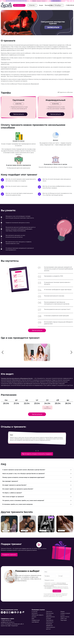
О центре (35, 612)
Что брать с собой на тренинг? (12, 493)
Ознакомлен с (56, 585)
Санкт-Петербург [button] (56, 5)
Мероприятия (50, 617)
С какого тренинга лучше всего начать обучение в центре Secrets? (24, 470)
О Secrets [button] (32, 5)
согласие (49, 587)
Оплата (34, 617)
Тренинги (49, 612)
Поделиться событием (65, 92)
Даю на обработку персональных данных (56, 587)
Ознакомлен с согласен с (55, 583)
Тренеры (49, 615)
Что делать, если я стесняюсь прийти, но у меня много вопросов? (23, 500)
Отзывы (49, 619)
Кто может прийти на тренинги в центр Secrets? (18, 489)
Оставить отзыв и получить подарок (37, 454)
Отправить (57, 591)
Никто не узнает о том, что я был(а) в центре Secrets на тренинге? (24, 474)
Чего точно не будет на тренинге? (13, 497)
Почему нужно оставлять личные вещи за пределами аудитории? (23, 477)
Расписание (48, 5)
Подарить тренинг (9, 555)
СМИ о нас (64, 619)
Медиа (62, 612)
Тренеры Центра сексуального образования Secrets (17, 378)
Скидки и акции (65, 613)
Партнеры (64, 620)
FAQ (33, 619)
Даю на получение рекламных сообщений (56, 588)
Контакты (35, 613)
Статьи (62, 615)
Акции (41, 5)
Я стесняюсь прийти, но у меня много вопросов (17, 504)
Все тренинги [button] (19, 5)
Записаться (18, 114)
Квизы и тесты (65, 617)
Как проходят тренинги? (10, 481)
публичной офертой (61, 583)
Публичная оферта (37, 615)
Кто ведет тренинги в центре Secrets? (14, 485)
